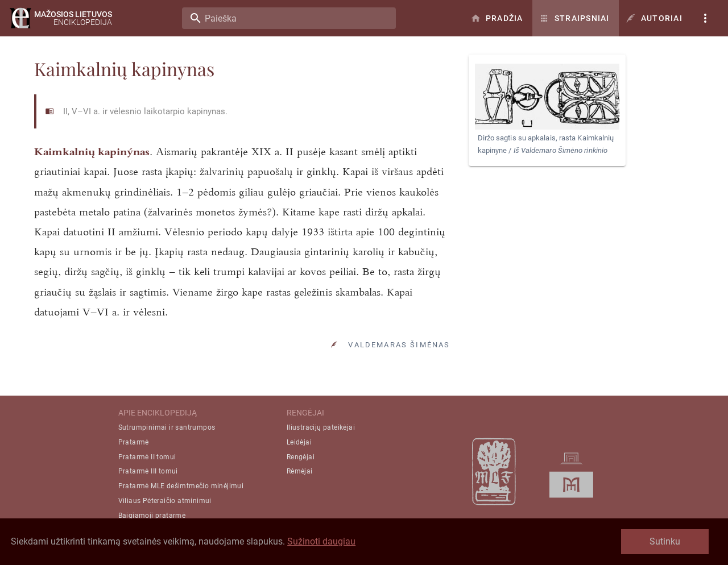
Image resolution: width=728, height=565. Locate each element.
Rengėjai (301, 457)
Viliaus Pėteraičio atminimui (165, 501)
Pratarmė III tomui (148, 471)
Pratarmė (134, 442)
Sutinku (665, 541)
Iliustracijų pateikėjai (321, 427)
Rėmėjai (300, 471)
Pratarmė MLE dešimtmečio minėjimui (181, 486)
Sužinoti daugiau (321, 541)
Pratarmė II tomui (147, 457)
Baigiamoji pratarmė (152, 516)
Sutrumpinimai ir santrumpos (167, 427)
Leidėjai (299, 442)
